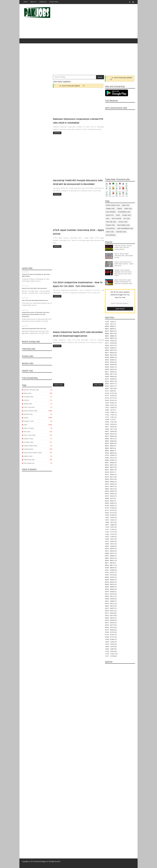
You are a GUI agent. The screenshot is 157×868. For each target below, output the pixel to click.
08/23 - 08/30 (109, 443)
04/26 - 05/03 (109, 482)
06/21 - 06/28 (109, 463)
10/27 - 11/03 (109, 537)
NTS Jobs (27, 432)
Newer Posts (59, 385)
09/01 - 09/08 (109, 556)
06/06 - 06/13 (109, 355)
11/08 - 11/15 (109, 419)
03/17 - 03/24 (109, 613)
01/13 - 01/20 (109, 635)
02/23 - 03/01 (109, 501)
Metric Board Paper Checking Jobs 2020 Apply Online (124, 256)
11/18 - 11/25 (109, 654)
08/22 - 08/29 (109, 329)
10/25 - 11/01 (109, 422)
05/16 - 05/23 (109, 362)
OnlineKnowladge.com (41, 861)
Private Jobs (29, 442)
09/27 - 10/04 (109, 431)
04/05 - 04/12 (109, 489)
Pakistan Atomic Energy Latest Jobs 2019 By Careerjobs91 (123, 248)
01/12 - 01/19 (109, 510)
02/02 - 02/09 (109, 503)
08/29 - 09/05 (109, 326)
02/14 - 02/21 (109, 386)
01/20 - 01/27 (109, 632)
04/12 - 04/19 (109, 486)
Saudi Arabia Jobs (31, 446)
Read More (57, 133)
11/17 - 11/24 (109, 529)
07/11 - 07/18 (109, 343)
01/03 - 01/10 (109, 400)
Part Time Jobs (30, 435)
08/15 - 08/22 (109, 331)
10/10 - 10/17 (109, 324)
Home (25, 2)
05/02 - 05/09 (109, 365)
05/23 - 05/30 (109, 360)
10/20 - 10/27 (109, 539)
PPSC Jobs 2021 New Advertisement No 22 (35, 300)
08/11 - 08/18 (109, 563)
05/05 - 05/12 (109, 596)
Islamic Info (29, 421)
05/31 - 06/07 (109, 470)
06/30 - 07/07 (109, 577)
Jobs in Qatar (29, 428)
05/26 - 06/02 (109, 589)
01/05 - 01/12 (109, 513)
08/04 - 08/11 (109, 565)
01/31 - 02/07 (109, 391)
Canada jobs (29, 397)
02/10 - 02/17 (109, 625)
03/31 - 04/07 (109, 608)
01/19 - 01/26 (109, 508)
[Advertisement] (99, 21)
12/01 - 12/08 (109, 525)
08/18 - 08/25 (109, 560)
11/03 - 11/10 (109, 534)
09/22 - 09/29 (109, 548)
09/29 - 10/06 (109, 546)
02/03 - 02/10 (109, 627)
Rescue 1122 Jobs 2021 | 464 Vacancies (34, 288)
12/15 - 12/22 (109, 520)
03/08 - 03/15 (109, 498)
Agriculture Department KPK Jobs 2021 (34, 329)
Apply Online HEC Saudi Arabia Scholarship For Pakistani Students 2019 (123, 282)
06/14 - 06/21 (109, 465)
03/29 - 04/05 (109, 491)
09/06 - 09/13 (109, 439)
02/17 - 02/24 (109, 623)
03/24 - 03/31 (109, 611)
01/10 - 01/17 (109, 398)
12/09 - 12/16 (109, 647)
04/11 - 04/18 (109, 372)
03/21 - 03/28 (109, 379)
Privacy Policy (54, 2)
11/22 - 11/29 (109, 415)
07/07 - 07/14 (109, 575)
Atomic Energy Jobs (31, 390)
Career (27, 400)
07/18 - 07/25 (109, 341)
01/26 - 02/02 (109, 506)
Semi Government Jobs (33, 453)
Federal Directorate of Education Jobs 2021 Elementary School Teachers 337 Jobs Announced (36, 314)
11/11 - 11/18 (109, 656)
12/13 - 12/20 (109, 407)
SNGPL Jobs (28, 456)
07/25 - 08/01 (109, 338)
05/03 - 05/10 (109, 479)
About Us (33, 2)
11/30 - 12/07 (109, 322)
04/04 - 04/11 (109, 374)
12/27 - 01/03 (109, 403)
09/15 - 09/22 (109, 551)
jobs (26, 425)
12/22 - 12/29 (109, 517)
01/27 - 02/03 (109, 630)
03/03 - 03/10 (109, 618)
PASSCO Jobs (29, 439)
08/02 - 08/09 (109, 451)
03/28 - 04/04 (109, 376)
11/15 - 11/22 (109, 417)
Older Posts (98, 385)
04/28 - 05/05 (109, 599)
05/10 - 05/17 (109, 477)
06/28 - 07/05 (109, 460)
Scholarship (29, 449)
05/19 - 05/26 (109, 592)
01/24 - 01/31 (109, 393)
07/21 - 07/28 (109, 570)
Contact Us (43, 2)
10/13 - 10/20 (109, 541)
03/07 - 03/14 (109, 384)
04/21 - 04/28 (109, 601)
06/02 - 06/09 (109, 587)
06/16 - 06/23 (109, 582)
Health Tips (28, 414)
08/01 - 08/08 (109, 336)
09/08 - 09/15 (109, 553)
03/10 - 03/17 (109, 615)
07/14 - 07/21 (109, 572)
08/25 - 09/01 (109, 558)
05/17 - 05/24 (109, 474)
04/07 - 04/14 (109, 606)
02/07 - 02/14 (109, 388)
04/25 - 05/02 (109, 367)
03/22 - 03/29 (109, 494)
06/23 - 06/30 (109, 580)
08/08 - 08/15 (109, 333)
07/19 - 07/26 (109, 455)
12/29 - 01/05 (109, 515)
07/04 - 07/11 (109, 345)
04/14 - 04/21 (109, 604)
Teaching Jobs (29, 460)
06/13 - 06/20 (109, 353)
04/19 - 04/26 (109, 484)
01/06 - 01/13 (109, 637)
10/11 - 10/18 (109, 427)
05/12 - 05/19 (109, 594)
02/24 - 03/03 (109, 620)
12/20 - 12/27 (109, 405)
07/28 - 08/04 (109, 568)
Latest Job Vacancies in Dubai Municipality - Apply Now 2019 (124, 264)
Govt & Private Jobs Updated (71, 86)
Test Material (29, 463)
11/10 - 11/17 (109, 532)
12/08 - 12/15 (109, 522)
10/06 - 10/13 (109, 544)
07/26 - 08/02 (109, 453)
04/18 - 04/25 (109, 369)
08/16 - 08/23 (109, 446)
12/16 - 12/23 (109, 644)
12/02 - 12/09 (109, 649)
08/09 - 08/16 (109, 448)
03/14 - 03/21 (109, 381)
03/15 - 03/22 (109, 496)
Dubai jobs (28, 404)
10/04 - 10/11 (109, 429)
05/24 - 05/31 (109, 472)
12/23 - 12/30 (109, 642)
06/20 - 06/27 (109, 350)
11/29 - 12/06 (109, 412)
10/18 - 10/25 (109, 424)
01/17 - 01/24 (109, 396)
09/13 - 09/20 (109, 436)
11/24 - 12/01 (109, 527)
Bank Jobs (28, 393)
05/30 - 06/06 (109, 357)
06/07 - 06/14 (109, 467)
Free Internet (29, 407)
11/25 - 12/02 (109, 651)
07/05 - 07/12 (109, 458)
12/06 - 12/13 (109, 410)
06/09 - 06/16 (109, 584)
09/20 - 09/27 (109, 434)
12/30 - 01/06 (109, 639)
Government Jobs (31, 411)
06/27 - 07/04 (109, 348)
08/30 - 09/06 (109, 441)
